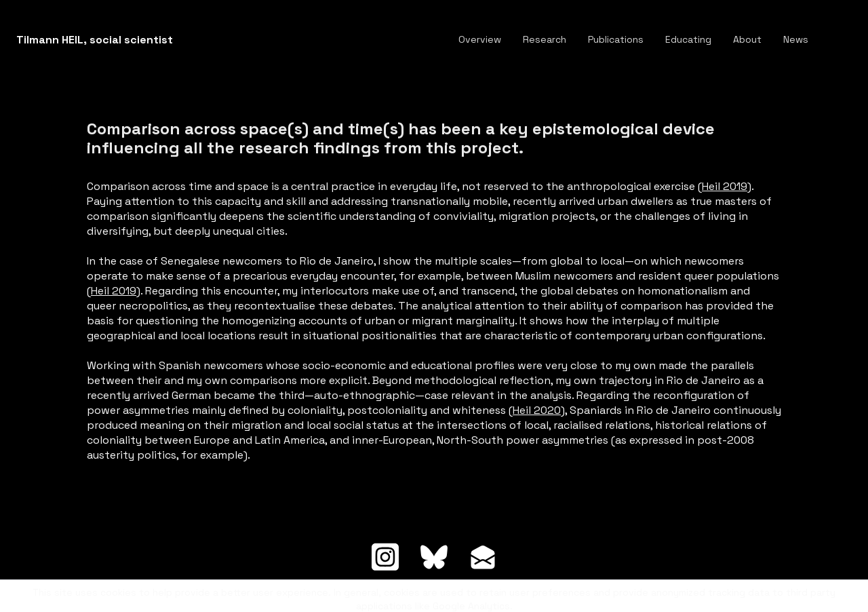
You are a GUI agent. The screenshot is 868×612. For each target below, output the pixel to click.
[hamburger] (189, 40)
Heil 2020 (537, 410)
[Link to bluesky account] (434, 557)
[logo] (95, 40)
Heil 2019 (725, 186)
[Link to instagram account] (385, 557)
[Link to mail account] (483, 557)
